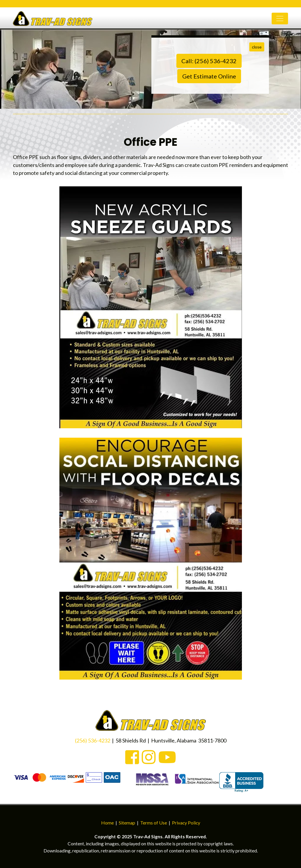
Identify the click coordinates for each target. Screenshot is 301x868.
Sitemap (127, 823)
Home (107, 823)
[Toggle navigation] (280, 21)
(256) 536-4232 (93, 740)
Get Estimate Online (209, 76)
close (257, 47)
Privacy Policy (186, 823)
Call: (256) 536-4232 (209, 61)
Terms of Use (154, 823)
